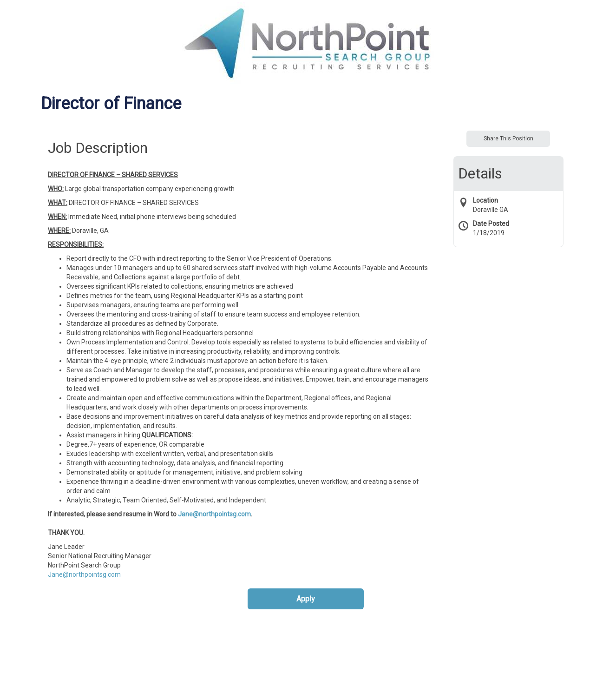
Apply (306, 599)
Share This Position (508, 139)
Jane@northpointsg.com (214, 514)
